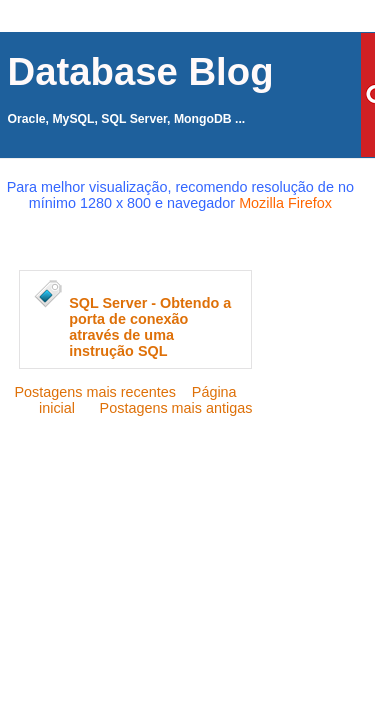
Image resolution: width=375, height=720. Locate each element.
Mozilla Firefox (285, 203)
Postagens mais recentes (95, 392)
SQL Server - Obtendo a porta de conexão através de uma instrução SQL (150, 327)
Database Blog (141, 71)
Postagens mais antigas (176, 408)
